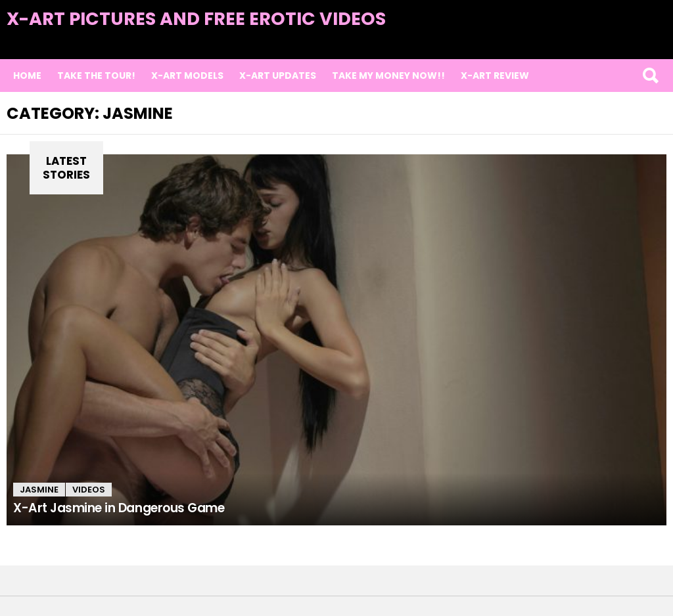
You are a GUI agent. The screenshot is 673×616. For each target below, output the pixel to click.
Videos (89, 490)
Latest (640, 40)
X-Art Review (495, 76)
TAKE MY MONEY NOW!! (388, 76)
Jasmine (39, 490)
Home (27, 76)
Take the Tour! (96, 76)
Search (650, 76)
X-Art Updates (278, 76)
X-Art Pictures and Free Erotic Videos (196, 19)
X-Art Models (187, 76)
